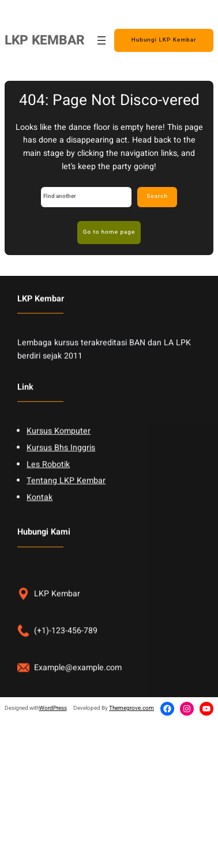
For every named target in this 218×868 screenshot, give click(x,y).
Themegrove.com (131, 708)
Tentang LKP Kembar (66, 496)
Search (157, 196)
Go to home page (109, 232)
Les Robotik (48, 479)
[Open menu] (102, 40)
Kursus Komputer (59, 446)
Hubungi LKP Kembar (164, 40)
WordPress (53, 708)
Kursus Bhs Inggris (61, 463)
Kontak (40, 512)
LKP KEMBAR (45, 40)
